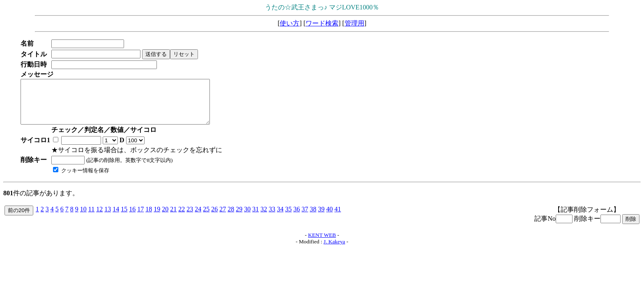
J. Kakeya (335, 250)
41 (338, 218)
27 (223, 218)
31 (255, 218)
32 (264, 218)
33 (272, 218)
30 (247, 218)
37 (305, 218)
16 (132, 218)
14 (116, 218)
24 (198, 218)
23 (190, 218)
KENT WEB (322, 244)
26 (214, 218)
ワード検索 (322, 23)
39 (321, 218)
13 (108, 218)
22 (182, 218)
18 (149, 218)
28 (231, 218)
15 (124, 218)
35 (288, 218)
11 (91, 218)
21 (173, 218)
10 (83, 218)
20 (165, 218)
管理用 (354, 23)
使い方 (290, 23)
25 (206, 218)
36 (297, 218)
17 (140, 218)
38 (313, 218)
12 (99, 218)
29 (239, 218)
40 (329, 218)
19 (157, 218)
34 (280, 218)
